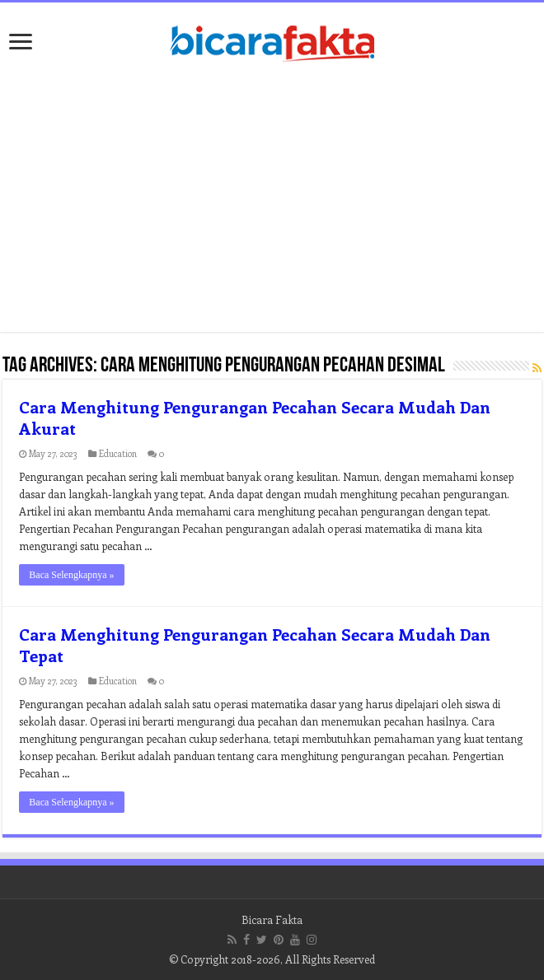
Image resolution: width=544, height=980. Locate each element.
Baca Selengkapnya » (71, 575)
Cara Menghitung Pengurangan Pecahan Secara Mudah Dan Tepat (255, 644)
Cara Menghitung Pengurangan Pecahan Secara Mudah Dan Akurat (255, 417)
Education (118, 453)
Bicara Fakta (272, 919)
